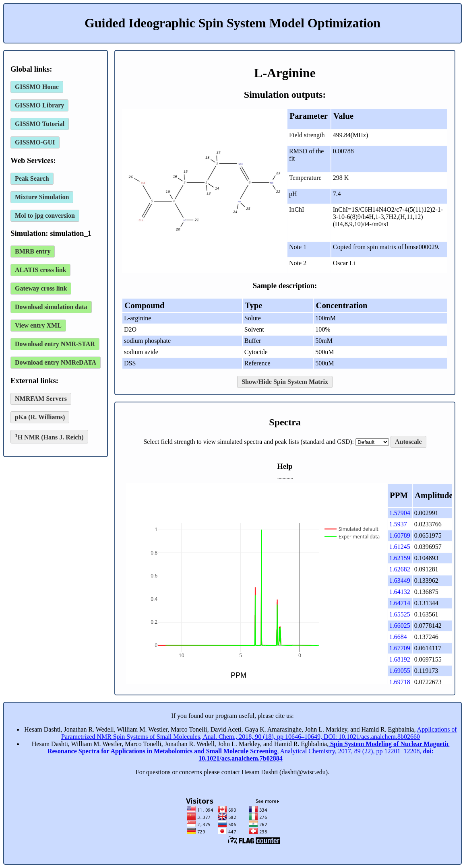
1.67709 (400, 648)
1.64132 (400, 592)
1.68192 (400, 659)
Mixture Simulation (42, 197)
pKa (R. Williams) (40, 417)
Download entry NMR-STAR (55, 344)
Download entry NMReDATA (56, 362)
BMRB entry (33, 251)
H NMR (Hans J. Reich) (49, 436)
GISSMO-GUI (35, 142)
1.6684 (398, 637)
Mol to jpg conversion (45, 215)
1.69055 (400, 671)
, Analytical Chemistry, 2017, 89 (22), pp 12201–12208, (248, 751)
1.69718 (400, 682)
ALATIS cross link (40, 270)
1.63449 (400, 580)
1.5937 (398, 524)
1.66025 (400, 626)
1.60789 (400, 535)
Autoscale (408, 442)
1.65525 (400, 614)
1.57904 (400, 513)
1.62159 (400, 558)
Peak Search (32, 178)
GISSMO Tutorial (40, 124)
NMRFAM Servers (41, 399)
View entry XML (38, 325)
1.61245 (400, 547)
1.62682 (400, 569)
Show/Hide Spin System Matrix (285, 382)
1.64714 (400, 603)
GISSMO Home (37, 87)
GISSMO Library (39, 105)
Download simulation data (51, 307)
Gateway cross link (41, 288)
